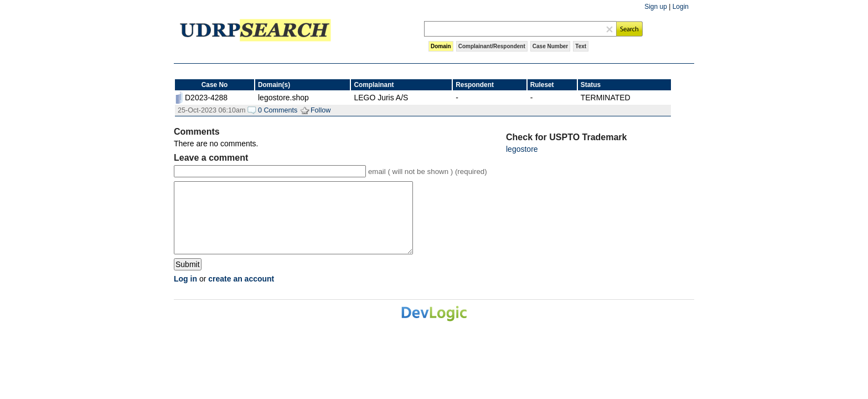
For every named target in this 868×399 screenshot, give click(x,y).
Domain (441, 46)
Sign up (656, 7)
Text (581, 46)
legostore (522, 149)
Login (681, 7)
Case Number (550, 46)
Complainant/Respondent (492, 46)
